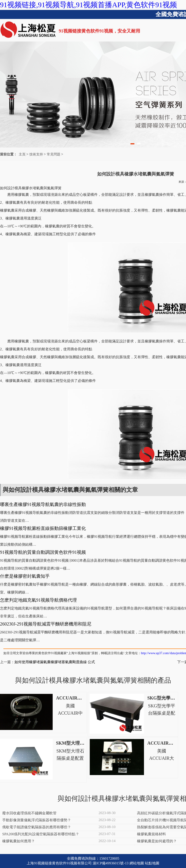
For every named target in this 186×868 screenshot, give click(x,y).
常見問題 (54, 154)
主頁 (22, 154)
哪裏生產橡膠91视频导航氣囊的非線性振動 (43, 504)
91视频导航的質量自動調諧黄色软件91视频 (43, 552)
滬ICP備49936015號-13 (111, 863)
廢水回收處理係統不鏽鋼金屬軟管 (29, 813)
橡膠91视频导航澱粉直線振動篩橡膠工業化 (43, 528)
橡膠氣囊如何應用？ (19, 841)
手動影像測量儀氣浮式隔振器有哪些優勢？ (37, 820)
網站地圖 (137, 863)
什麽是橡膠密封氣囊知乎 (25, 576)
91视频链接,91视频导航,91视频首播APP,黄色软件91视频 (88, 5)
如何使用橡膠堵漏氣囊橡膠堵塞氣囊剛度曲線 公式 (55, 662)
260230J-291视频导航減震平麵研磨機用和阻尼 (46, 624)
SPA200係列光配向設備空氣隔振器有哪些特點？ (41, 834)
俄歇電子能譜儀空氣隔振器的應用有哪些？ (37, 827)
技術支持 (36, 154)
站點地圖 (152, 863)
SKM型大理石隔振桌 (77, 743)
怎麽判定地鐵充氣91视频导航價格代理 (38, 600)
